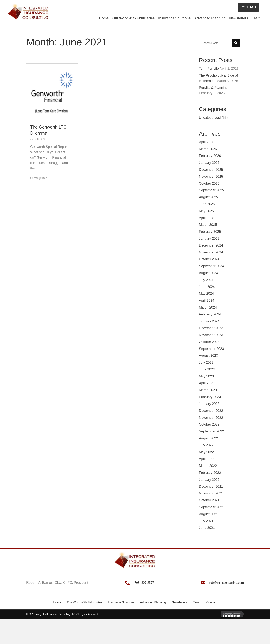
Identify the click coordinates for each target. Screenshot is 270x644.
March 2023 (208, 390)
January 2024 (209, 321)
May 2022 (206, 452)
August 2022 (208, 438)
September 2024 (211, 266)
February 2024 (210, 314)
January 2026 (209, 163)
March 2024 (208, 307)
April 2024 (207, 300)
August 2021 (208, 514)
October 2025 (209, 183)
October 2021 (209, 500)
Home (57, 602)
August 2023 (208, 356)
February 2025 (210, 232)
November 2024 (211, 252)
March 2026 (208, 149)
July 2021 (206, 521)
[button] (248, 7)
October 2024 (209, 259)
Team (197, 602)
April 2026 (207, 142)
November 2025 (211, 177)
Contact (212, 602)
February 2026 (210, 156)
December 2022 (211, 411)
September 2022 (211, 431)
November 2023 (211, 335)
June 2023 (207, 369)
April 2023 (207, 383)
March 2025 (208, 225)
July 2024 (206, 280)
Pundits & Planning (213, 88)
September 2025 (211, 190)
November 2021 (211, 493)
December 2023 (211, 328)
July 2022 (206, 445)
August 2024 (208, 273)
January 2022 (209, 480)
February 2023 (210, 397)
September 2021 (211, 507)
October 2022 (209, 424)
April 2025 (207, 218)
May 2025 (206, 211)
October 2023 (209, 342)
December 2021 (211, 487)
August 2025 (208, 197)
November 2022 (211, 418)
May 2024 (206, 294)
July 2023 (206, 362)
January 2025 (209, 239)
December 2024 (211, 245)
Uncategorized (39, 178)
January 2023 (209, 404)
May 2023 (206, 376)
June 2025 (207, 204)
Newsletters (180, 602)
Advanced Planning (153, 602)
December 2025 (211, 170)
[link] (104, 18)
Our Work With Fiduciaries (85, 602)
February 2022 (210, 473)
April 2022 (207, 459)
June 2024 (207, 287)
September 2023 (211, 349)
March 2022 (208, 466)
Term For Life (209, 69)
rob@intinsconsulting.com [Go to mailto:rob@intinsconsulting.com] (227, 583)
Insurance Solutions (121, 602)
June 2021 (207, 528)
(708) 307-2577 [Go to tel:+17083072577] (144, 583)
